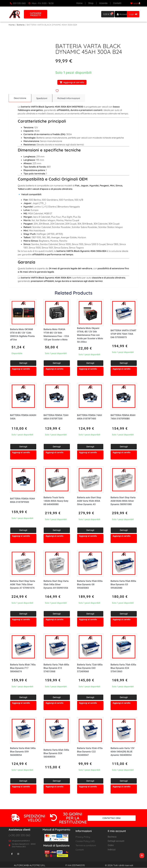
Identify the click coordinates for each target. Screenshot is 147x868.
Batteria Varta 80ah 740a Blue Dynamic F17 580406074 (23, 668)
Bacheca (112, 837)
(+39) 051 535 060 (19, 835)
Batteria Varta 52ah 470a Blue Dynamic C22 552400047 (90, 752)
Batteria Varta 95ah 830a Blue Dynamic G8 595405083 (90, 585)
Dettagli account (116, 841)
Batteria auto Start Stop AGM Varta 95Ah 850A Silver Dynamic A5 (89, 501)
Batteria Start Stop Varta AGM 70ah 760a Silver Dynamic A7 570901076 (23, 585)
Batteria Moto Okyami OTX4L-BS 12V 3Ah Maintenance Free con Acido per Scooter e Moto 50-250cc (90, 335)
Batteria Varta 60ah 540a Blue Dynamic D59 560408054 (23, 752)
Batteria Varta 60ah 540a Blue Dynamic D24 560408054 (56, 753)
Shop (91, 3)
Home (79, 3)
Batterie (21, 25)
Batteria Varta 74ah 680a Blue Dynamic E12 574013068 (56, 668)
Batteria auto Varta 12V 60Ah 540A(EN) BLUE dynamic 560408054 (123, 752)
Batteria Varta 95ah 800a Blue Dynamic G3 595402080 (123, 585)
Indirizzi (112, 850)
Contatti (117, 3)
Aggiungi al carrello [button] (21, 369)
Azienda (103, 3)
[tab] (20, 98)
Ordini (111, 845)
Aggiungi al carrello (72, 82)
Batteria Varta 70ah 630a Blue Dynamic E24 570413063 (123, 668)
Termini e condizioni (86, 846)
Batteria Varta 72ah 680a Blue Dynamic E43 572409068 (90, 668)
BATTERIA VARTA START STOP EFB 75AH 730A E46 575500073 (123, 334)
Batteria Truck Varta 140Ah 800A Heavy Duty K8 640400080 (56, 501)
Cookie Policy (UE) (85, 841)
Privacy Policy (83, 837)
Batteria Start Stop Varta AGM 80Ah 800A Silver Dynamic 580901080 (123, 501)
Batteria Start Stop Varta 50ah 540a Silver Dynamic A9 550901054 (56, 585)
